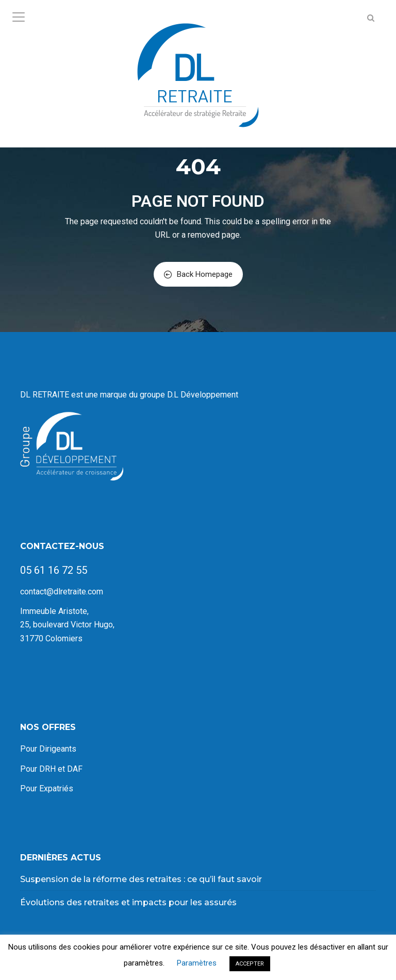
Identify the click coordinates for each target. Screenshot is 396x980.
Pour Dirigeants (48, 749)
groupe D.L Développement (190, 395)
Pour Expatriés (47, 788)
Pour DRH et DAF (51, 769)
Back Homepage (198, 274)
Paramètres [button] (197, 963)
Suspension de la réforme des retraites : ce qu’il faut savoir (141, 879)
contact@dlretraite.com (62, 592)
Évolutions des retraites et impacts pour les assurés (128, 902)
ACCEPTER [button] (250, 964)
